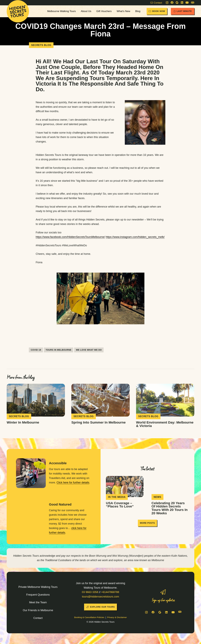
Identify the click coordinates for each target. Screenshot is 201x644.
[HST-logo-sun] (18, 11)
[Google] (177, 3)
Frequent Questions (38, 595)
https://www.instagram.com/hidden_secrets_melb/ (135, 237)
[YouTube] (187, 3)
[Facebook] (172, 3)
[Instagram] (167, 3)
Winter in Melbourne (23, 422)
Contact (38, 618)
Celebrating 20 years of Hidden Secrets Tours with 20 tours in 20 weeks (169, 508)
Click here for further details (73, 483)
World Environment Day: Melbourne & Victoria (165, 424)
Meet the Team (38, 602)
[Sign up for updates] (163, 592)
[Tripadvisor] (193, 3)
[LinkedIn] (182, 3)
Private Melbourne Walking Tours (38, 587)
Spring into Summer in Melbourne (98, 422)
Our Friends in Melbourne (38, 610)
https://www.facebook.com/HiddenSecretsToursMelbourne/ (70, 237)
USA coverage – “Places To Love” (120, 505)
